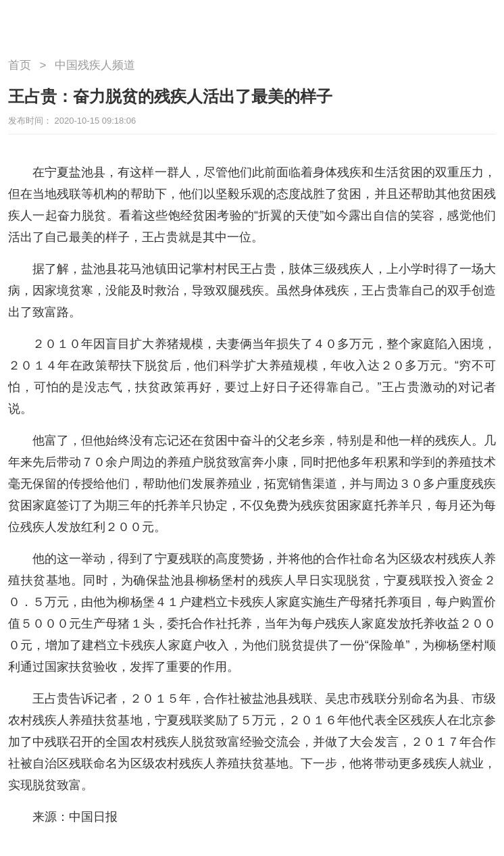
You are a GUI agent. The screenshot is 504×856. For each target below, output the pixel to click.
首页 (20, 65)
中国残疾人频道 (95, 65)
